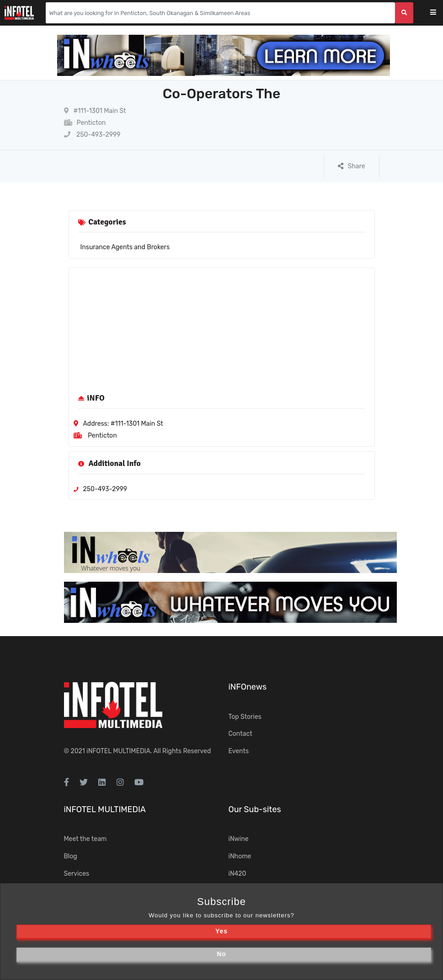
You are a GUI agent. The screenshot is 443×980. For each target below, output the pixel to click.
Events (239, 751)
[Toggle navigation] (439, 13)
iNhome (240, 856)
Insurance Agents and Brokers (125, 247)
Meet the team (85, 839)
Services (77, 874)
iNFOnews (248, 687)
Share (352, 166)
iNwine (239, 839)
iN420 (238, 874)
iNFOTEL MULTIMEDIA (118, 751)
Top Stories (245, 717)
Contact (240, 734)
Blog (71, 856)
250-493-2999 (92, 135)
